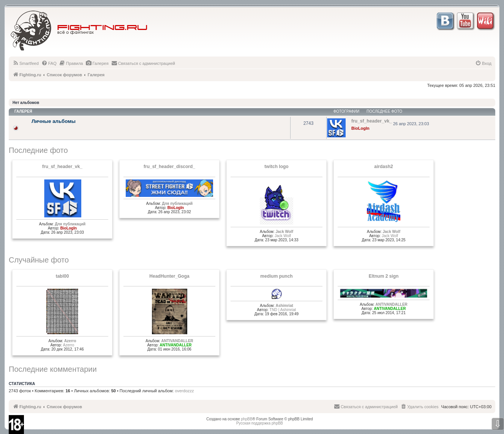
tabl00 (62, 276)
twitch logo (276, 167)
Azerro (70, 341)
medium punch (276, 276)
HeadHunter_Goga (169, 276)
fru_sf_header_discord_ (169, 167)
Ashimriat (284, 306)
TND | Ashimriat (283, 310)
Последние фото (38, 150)
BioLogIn (360, 128)
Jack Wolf (284, 232)
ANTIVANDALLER (177, 341)
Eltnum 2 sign (384, 276)
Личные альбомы (54, 121)
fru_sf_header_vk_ (62, 167)
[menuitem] (26, 63)
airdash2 (383, 167)
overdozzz (184, 391)
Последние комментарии (53, 369)
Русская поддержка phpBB (260, 423)
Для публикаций (70, 224)
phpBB (247, 419)
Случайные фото (39, 260)
